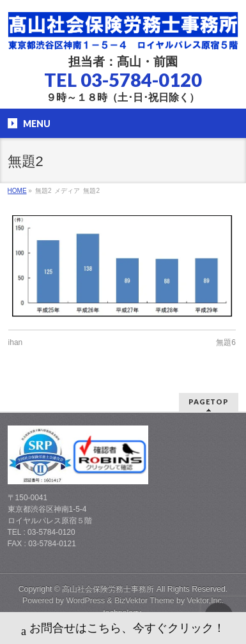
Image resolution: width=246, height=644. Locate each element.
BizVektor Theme (144, 601)
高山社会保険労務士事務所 (108, 589)
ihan (16, 342)
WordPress (85, 601)
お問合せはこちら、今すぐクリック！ (123, 630)
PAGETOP (209, 402)
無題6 (226, 342)
